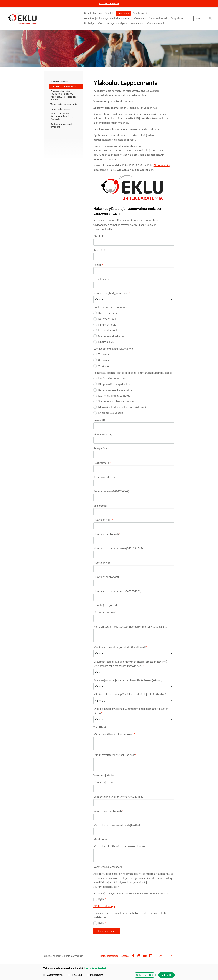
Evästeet (125, 956)
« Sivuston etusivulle (109, 3)
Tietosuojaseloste (109, 956)
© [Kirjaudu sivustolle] (45, 956)
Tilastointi (75, 975)
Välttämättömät (53, 975)
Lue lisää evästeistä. (95, 968)
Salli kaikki (166, 975)
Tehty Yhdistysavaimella (164, 956)
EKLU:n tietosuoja (104, 906)
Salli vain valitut (145, 975)
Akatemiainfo (162, 165)
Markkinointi (95, 975)
